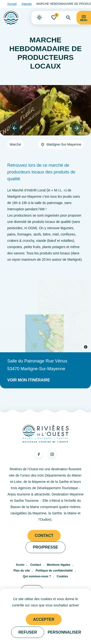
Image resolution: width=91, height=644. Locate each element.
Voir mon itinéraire (29, 380)
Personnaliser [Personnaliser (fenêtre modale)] (64, 632)
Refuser (28, 632)
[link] (39, 18)
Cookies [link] (62, 576)
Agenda (27, 4)
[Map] (45, 316)
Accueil (12, 4)
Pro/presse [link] (45, 547)
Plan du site (22, 571)
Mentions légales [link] (59, 565)
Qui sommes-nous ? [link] (37, 576)
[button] (15, 128)
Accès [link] (20, 565)
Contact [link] (44, 536)
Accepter (44, 619)
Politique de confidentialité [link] (54, 571)
